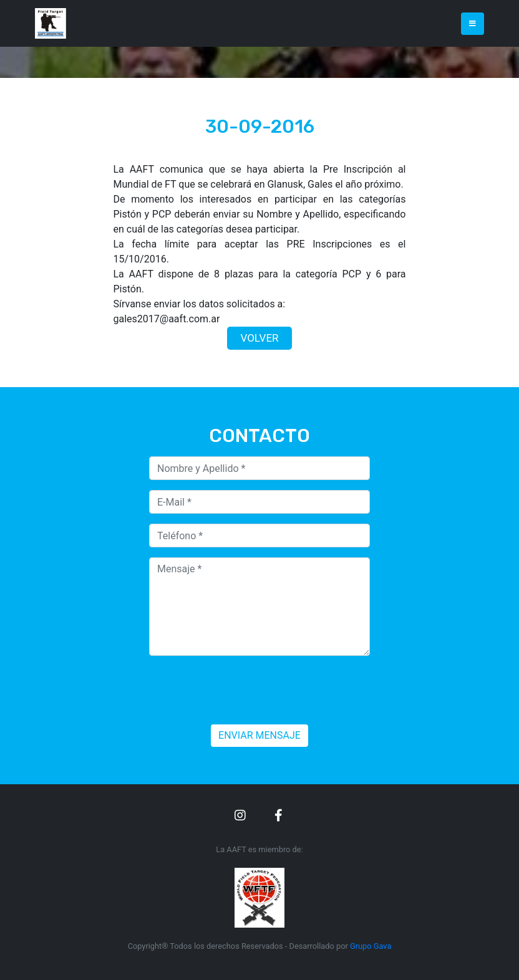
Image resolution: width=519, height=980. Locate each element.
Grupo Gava (371, 946)
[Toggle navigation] (473, 24)
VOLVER (259, 338)
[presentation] (244, 690)
